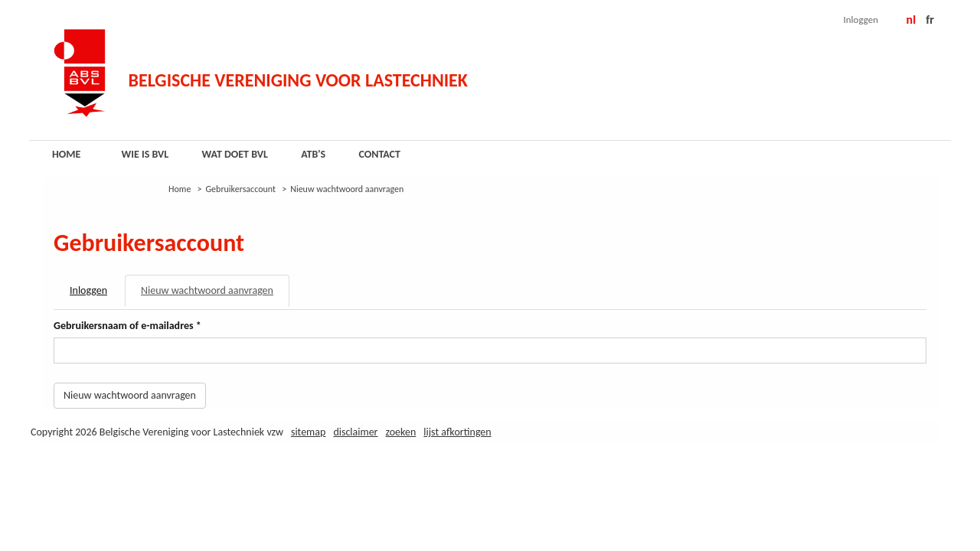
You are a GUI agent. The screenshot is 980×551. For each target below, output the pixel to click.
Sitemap (308, 432)
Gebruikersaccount (241, 189)
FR (930, 20)
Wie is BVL (145, 154)
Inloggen (861, 20)
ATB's (313, 154)
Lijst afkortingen (457, 432)
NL (911, 20)
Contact (379, 154)
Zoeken (401, 432)
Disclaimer (355, 432)
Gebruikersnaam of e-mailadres (127, 326)
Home (66, 154)
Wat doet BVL (235, 154)
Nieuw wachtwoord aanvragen (215, 295)
